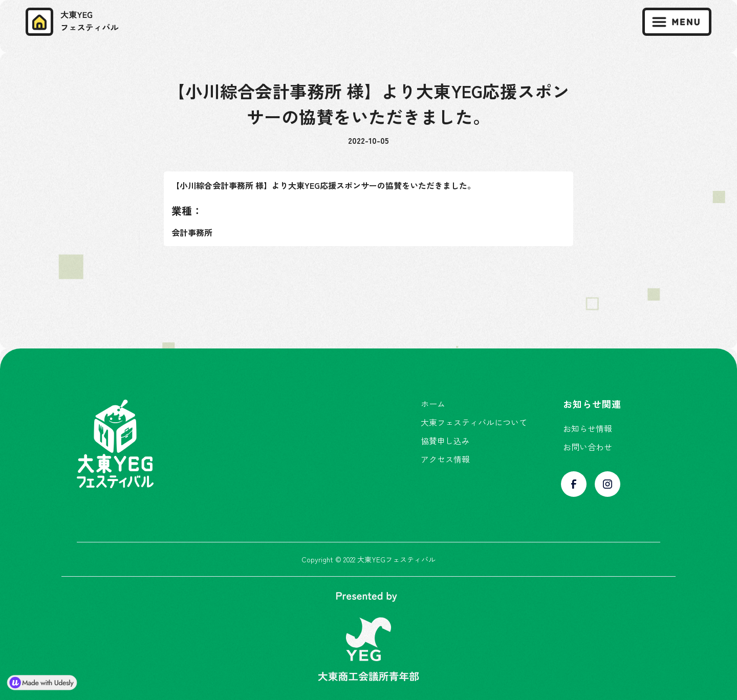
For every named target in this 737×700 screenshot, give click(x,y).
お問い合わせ (588, 447)
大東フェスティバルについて (474, 422)
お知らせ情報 (588, 428)
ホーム (433, 404)
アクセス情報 (445, 459)
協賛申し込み (445, 441)
